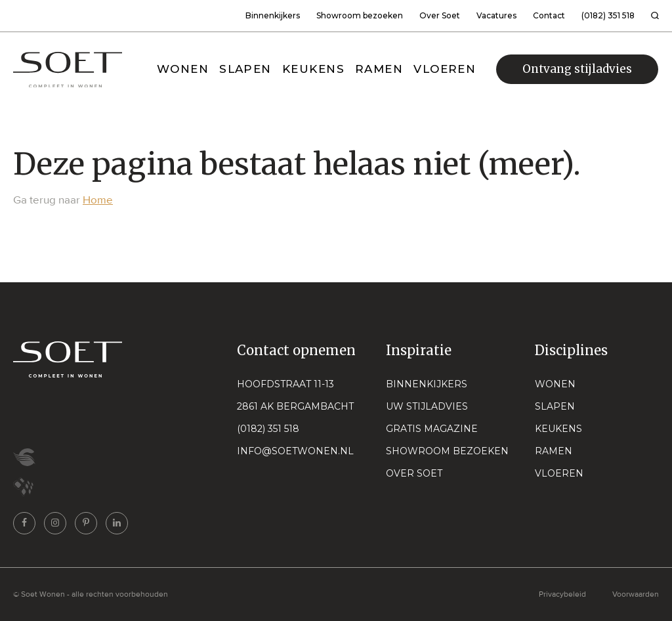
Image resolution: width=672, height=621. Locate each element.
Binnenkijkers (273, 15)
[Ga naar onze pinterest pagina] (86, 523)
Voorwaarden (636, 594)
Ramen (554, 451)
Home (98, 200)
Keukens (558, 429)
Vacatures (496, 15)
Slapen (555, 406)
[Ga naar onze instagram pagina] (55, 523)
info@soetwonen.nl (295, 451)
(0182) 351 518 (608, 15)
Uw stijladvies (427, 406)
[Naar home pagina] (68, 70)
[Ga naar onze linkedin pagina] (117, 523)
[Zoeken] (655, 16)
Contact (549, 15)
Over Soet (440, 15)
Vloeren (559, 473)
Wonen (555, 384)
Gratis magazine (432, 429)
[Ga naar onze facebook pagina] (24, 523)
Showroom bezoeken (360, 15)
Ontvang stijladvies (577, 69)
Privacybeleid (562, 594)
